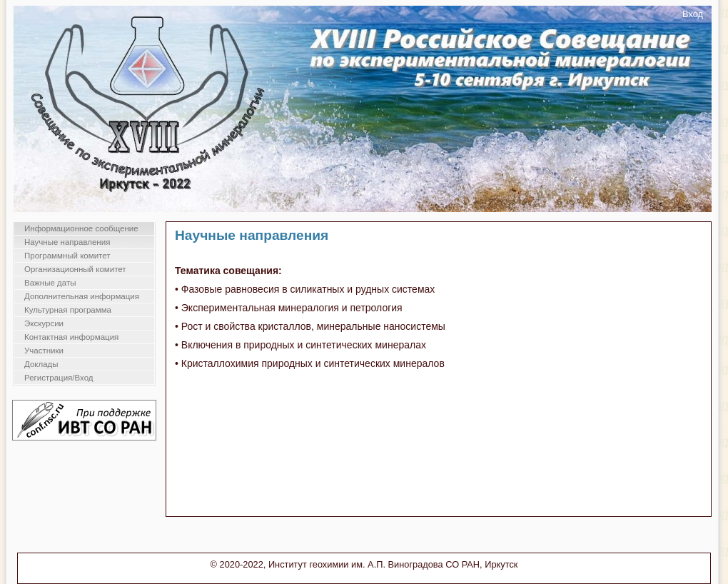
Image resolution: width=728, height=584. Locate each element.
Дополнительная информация (82, 296)
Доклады (41, 364)
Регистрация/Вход (59, 378)
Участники (44, 351)
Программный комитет (67, 256)
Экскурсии (44, 323)
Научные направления (67, 242)
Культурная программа (68, 310)
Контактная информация (71, 337)
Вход (693, 14)
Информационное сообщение (81, 228)
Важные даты (50, 283)
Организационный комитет (75, 269)
